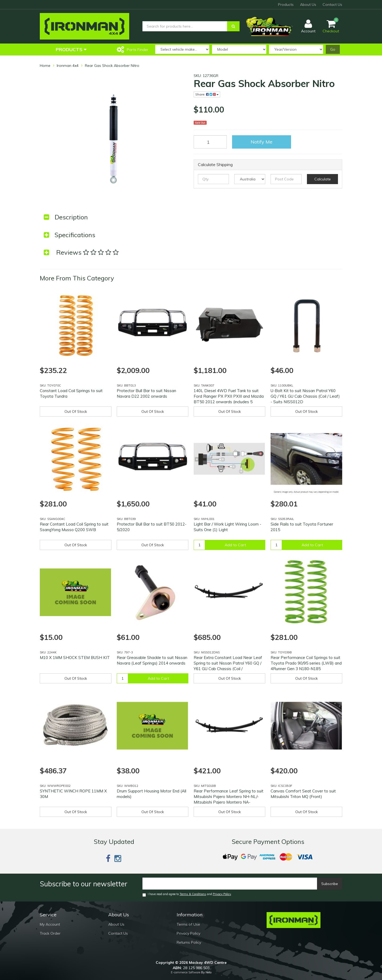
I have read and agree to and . (187, 894)
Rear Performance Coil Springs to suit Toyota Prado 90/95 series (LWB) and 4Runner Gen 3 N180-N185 (306, 663)
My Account (50, 924)
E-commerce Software (186, 972)
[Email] (230, 884)
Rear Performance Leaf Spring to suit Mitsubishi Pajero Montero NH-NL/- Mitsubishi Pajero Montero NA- (229, 797)
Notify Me (262, 142)
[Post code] (286, 179)
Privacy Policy (222, 894)
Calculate (323, 179)
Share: (207, 94)
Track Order (50, 933)
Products (286, 5)
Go (333, 49)
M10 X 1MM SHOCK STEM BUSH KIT (75, 658)
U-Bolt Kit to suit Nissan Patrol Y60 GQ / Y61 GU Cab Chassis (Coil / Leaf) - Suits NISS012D (305, 396)
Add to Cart (235, 545)
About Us (308, 5)
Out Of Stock (76, 411)
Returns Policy (189, 942)
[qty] (213, 179)
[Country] (250, 179)
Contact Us (332, 5)
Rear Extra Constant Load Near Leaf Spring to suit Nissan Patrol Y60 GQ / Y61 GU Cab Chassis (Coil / (228, 663)
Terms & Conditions (193, 894)
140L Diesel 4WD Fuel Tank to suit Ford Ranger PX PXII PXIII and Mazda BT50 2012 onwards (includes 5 (229, 396)
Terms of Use (188, 924)
